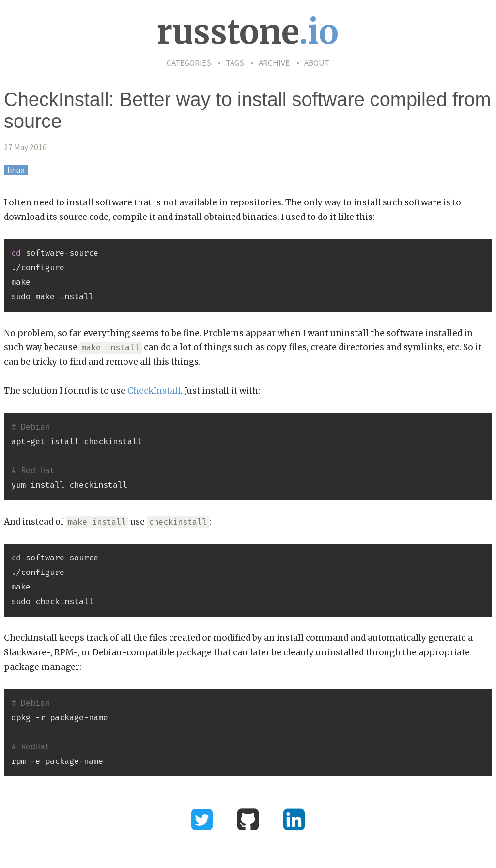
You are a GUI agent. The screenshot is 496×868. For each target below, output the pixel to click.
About (317, 63)
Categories (189, 63)
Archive (274, 63)
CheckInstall (154, 391)
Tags (235, 63)
